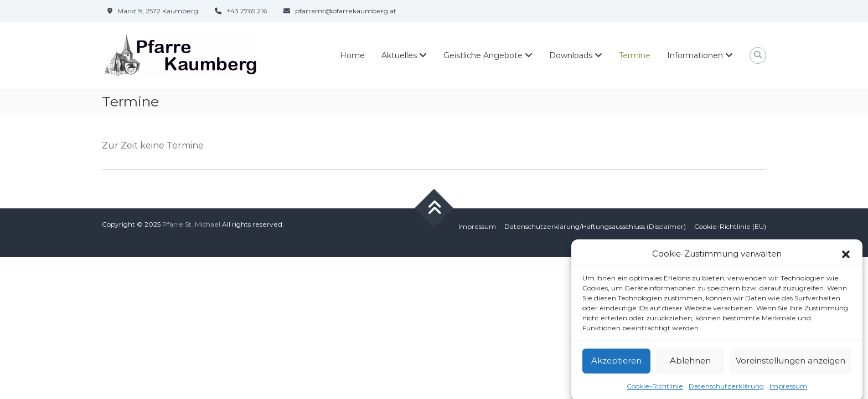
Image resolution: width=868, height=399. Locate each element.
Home (352, 55)
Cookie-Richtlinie (655, 389)
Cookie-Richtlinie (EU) (730, 226)
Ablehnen (690, 364)
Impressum (788, 389)
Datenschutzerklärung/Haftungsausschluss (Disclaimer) (595, 226)
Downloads (571, 55)
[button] (846, 258)
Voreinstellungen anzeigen (790, 364)
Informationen (695, 55)
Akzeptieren (616, 364)
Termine (635, 55)
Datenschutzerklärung (726, 389)
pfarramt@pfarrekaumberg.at (346, 11)
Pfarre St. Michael (191, 224)
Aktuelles (399, 55)
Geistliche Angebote (483, 55)
